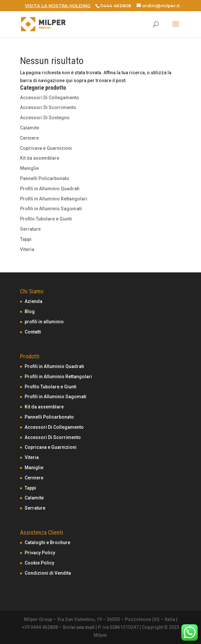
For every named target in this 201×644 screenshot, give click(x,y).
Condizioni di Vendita (48, 573)
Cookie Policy (39, 563)
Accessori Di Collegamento (50, 98)
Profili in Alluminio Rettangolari (54, 199)
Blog (30, 311)
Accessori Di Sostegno (45, 118)
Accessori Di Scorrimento (48, 107)
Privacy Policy (40, 553)
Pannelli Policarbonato (45, 178)
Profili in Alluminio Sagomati (51, 209)
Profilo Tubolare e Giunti (46, 219)
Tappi (26, 239)
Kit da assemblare (40, 158)
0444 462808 (116, 6)
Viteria (27, 249)
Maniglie (29, 168)
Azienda (33, 301)
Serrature (30, 229)
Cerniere (29, 138)
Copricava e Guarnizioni (46, 148)
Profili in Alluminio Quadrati (50, 189)
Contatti (33, 332)
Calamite (30, 128)
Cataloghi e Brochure (47, 542)
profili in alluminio (44, 322)
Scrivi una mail (79, 627)
